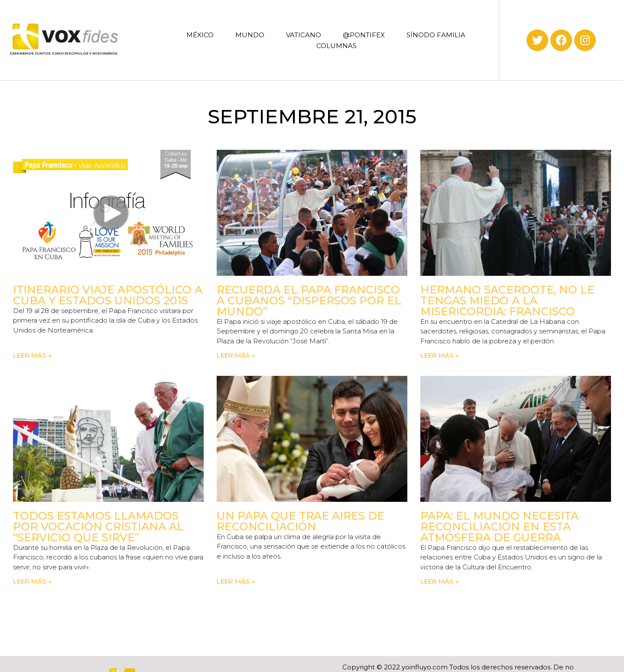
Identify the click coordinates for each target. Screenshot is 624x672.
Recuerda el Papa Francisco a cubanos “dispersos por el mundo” (309, 300)
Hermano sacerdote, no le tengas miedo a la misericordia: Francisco (507, 300)
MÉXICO (200, 35)
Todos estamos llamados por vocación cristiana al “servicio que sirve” (98, 527)
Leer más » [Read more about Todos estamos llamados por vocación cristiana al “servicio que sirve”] (32, 581)
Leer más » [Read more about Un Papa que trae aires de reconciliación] (236, 581)
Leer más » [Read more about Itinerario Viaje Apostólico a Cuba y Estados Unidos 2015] (32, 355)
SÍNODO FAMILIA (436, 35)
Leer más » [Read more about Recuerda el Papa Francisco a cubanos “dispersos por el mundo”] (236, 355)
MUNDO (250, 35)
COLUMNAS (336, 46)
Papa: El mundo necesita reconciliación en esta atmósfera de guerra (499, 527)
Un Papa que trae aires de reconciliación (301, 521)
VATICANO (304, 35)
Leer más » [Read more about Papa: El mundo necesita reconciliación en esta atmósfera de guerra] (440, 581)
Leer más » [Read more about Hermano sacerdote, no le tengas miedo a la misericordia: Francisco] (440, 355)
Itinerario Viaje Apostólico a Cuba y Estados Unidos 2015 (108, 295)
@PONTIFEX (364, 35)
